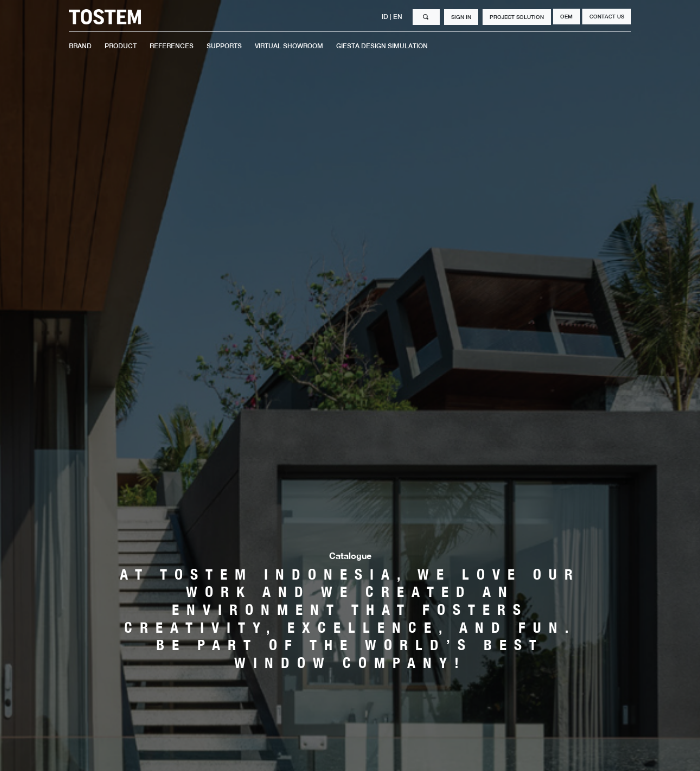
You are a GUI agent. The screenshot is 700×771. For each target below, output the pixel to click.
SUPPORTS (224, 46)
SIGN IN (461, 17)
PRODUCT (121, 46)
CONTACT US (607, 16)
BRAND (80, 46)
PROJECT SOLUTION (517, 17)
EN (399, 17)
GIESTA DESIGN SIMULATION (382, 46)
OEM (566, 16)
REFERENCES (172, 46)
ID (386, 17)
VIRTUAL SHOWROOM (289, 46)
